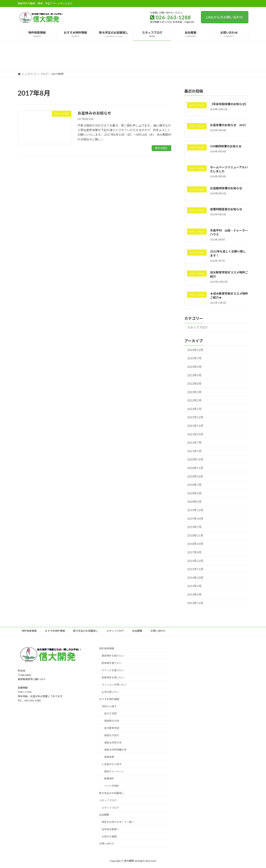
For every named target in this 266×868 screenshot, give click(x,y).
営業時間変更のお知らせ (226, 209)
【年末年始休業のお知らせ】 (229, 104)
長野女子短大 (112, 735)
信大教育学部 (112, 728)
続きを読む (161, 148)
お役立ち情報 (109, 837)
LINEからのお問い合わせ (225, 17)
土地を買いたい (110, 692)
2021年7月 (194, 443)
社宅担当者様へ (110, 829)
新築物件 (109, 779)
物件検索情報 (29, 631)
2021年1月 (194, 451)
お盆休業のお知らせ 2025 (228, 125)
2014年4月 (194, 594)
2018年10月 (195, 544)
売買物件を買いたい (113, 677)
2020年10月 (195, 476)
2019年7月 (194, 527)
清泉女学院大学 (113, 742)
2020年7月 (194, 485)
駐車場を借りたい (112, 663)
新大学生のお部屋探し (86, 631)
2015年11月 (195, 569)
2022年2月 (194, 400)
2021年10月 (195, 434)
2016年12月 (195, 561)
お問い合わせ (158, 631)
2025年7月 (194, 358)
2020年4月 (194, 502)
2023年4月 (194, 375)
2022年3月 (194, 392)
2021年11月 (195, 426)
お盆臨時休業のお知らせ (226, 188)
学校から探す (109, 706)
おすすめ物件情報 (55, 631)
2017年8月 (194, 552)
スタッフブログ (197, 327)
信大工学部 (110, 713)
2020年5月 (194, 493)
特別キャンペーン (114, 771)
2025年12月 (195, 350)
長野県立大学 (112, 721)
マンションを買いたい (114, 685)
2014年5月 (194, 586)
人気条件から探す (112, 764)
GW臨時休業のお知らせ (226, 146)
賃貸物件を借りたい (113, 656)
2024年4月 (194, 366)
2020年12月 (195, 459)
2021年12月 (195, 417)
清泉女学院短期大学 (115, 750)
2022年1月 (194, 409)
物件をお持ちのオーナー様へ (118, 822)
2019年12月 (195, 510)
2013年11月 (195, 603)
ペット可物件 (112, 786)
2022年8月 (194, 384)
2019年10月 (195, 518)
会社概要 (137, 631)
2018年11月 (195, 535)
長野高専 (109, 757)
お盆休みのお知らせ (94, 113)
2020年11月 (195, 468)
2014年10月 (195, 577)
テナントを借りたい (113, 670)
